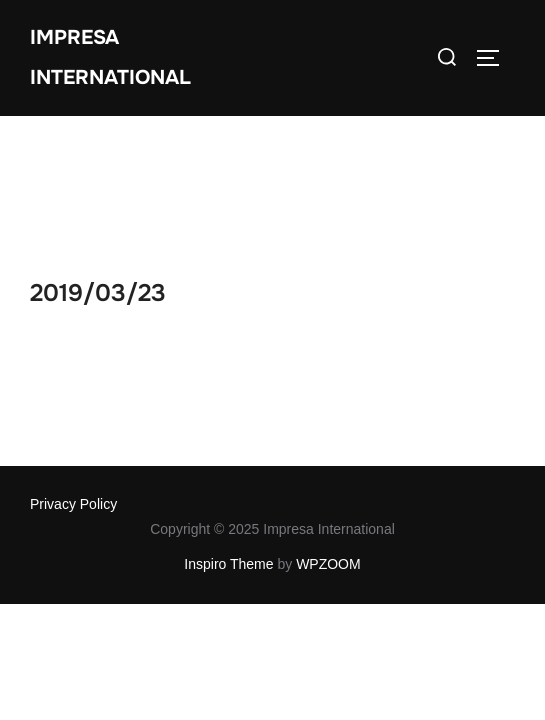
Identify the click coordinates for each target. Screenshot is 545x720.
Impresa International (110, 57)
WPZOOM (328, 448)
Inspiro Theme (228, 448)
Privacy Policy (73, 388)
